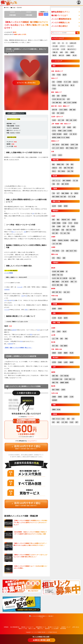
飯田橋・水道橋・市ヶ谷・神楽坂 (61, 138)
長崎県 (60, 397)
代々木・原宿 (67, 82)
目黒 (53, 75)
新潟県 (20, 8)
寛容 (31, 334)
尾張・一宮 (74, 282)
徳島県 (54, 353)
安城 (66, 285)
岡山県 (71, 353)
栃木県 (54, 206)
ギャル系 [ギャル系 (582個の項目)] (55, 46)
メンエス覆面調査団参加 (61, 19)
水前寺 (63, 390)
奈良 (53, 258)
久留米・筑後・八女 (70, 379)
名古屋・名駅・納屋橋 (58, 271)
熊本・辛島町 (56, 390)
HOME (7, 8)
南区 (58, 422)
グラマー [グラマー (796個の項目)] (62, 46)
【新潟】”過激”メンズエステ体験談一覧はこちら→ (18, 348)
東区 (53, 422)
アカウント (79, 3)
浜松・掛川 (67, 292)
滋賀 (64, 258)
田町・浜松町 (60, 113)
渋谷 (53, 82)
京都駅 (54, 240)
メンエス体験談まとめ (61, 23)
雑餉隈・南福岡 (64, 383)
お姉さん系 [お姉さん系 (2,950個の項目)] (73, 43)
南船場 (74, 220)
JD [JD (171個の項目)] (59, 43)
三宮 (63, 251)
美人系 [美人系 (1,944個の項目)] (75, 55)
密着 (26, 310)
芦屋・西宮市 (56, 251)
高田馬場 (64, 96)
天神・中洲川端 (64, 376)
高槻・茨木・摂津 (71, 230)
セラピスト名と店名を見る (26, 83)
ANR (23, 296)
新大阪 (76, 223)
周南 (66, 339)
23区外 (60, 155)
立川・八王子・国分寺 (58, 148)
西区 (68, 419)
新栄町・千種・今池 (57, 275)
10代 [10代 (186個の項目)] (54, 43)
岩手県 (54, 362)
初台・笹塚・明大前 (63, 85)
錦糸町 (65, 134)
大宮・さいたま (56, 181)
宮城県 (60, 362)
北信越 (14, 8)
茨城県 (60, 206)
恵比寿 (65, 75)
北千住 (54, 131)
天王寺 (70, 223)
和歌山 (59, 258)
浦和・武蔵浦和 (67, 181)
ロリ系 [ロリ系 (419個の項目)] (63, 49)
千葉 (53, 193)
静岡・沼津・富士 (57, 292)
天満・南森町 (56, 230)
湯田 (62, 339)
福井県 (66, 318)
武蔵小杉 (55, 168)
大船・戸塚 (70, 171)
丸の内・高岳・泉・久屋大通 (60, 278)
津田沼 (76, 193)
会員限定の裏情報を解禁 (41, 640)
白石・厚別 (65, 422)
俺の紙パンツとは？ (60, 15)
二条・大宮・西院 (57, 244)
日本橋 (64, 223)
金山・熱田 (72, 278)
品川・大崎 (61, 120)
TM (26, 296)
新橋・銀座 (72, 110)
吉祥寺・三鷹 (74, 145)
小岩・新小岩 (73, 134)
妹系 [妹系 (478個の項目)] (61, 52)
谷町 (64, 226)
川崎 (67, 164)
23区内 (54, 155)
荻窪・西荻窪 (65, 145)
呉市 (53, 332)
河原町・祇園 (74, 240)
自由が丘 (75, 82)
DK (33, 213)
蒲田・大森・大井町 (71, 120)
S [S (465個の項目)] (67, 43)
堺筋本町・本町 (66, 220)
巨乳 (25, 34)
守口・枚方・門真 (65, 233)
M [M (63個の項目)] (63, 43)
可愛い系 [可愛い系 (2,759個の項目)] (55, 52)
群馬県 (66, 206)
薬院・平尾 (55, 383)
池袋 (58, 96)
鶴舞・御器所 (56, 282)
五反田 (54, 120)
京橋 (53, 226)
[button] (77, 33)
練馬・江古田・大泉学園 (70, 103)
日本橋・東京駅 (56, 127)
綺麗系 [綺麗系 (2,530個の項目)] (68, 55)
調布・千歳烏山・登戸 (72, 148)
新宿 (53, 96)
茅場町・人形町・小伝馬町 (65, 131)
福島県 (71, 362)
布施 (63, 230)
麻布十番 (55, 110)
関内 (72, 164)
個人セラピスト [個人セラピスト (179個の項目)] (72, 49)
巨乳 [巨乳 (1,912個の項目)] (67, 52)
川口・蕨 (75, 181)
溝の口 (54, 171)
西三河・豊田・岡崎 (57, 285)
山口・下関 (55, 339)
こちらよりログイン (30, 417)
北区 (73, 419)
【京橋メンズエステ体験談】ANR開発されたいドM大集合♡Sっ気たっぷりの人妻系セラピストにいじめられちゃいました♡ (30, 523)
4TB (5, 300)
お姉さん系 (21, 34)
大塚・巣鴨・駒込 (57, 103)
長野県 (60, 309)
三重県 (54, 299)
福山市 (65, 332)
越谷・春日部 (65, 184)
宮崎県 (54, 397)
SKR (38, 330)
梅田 (53, 220)
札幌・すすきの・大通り (59, 419)
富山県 (60, 318)
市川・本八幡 (72, 197)
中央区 (71, 422)
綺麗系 (16, 34)
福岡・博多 (55, 376)
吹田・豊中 (55, 233)
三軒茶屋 (59, 82)
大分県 (71, 397)
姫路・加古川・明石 (71, 251)
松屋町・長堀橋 (56, 223)
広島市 (59, 332)
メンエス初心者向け (60, 26)
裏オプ (13, 232)
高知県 (60, 353)
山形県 (66, 362)
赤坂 (53, 113)
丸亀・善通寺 (64, 346)
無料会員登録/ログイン (61, 12)
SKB (25, 232)
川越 (53, 184)
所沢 (58, 184)
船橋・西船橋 (65, 193)
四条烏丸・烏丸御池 (63, 240)
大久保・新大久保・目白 (59, 99)
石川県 (54, 318)
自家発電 (7, 290)
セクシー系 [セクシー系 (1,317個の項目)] (56, 49)
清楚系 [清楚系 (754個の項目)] (72, 52)
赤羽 (68, 99)
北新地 (73, 226)
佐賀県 (66, 397)
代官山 (54, 85)
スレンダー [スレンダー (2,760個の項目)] (71, 46)
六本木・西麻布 (63, 110)
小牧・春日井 (65, 282)
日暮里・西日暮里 (57, 134)
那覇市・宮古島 (56, 410)
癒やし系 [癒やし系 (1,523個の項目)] (61, 55)
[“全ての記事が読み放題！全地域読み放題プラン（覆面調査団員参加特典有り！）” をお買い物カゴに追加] (26, 447)
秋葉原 (69, 127)
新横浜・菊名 (60, 164)
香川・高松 (55, 346)
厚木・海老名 (62, 171)
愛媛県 (66, 353)
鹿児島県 (55, 400)
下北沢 (54, 89)
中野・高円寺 (56, 145)
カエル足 (20, 287)
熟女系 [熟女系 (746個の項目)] (54, 55)
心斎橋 (59, 226)
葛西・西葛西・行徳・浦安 (59, 197)
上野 (64, 127)
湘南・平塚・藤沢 (68, 168)
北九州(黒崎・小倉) (57, 379)
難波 (58, 220)
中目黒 (59, 75)
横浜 (53, 164)
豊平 (77, 422)
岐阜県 (60, 299)
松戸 (58, 193)
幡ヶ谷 (72, 85)
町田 (60, 168)
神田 (74, 127)
